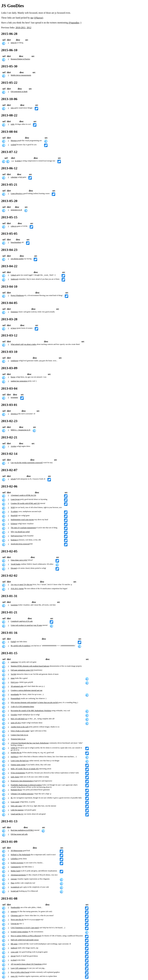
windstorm (15, 361)
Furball (13, 642)
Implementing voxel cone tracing (22, 520)
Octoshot (14, 715)
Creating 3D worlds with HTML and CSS (25, 503)
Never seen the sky (17, 920)
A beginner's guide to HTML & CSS (23, 495)
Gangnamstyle (16, 867)
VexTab (13, 674)
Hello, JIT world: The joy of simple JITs (25, 769)
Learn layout (15, 499)
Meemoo (14, 141)
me (32, 18)
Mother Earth (15, 871)
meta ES (14, 43)
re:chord (14, 960)
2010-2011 (21, 28)
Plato (13, 883)
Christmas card (16, 916)
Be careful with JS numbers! (21, 646)
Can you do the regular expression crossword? (27, 463)
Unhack (14, 275)
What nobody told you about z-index (24, 344)
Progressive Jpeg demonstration (22, 781)
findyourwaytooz (17, 536)
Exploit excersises (17, 863)
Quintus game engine (18, 765)
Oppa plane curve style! (19, 560)
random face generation (19, 381)
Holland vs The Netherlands (21, 855)
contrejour (14, 662)
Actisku (14, 446)
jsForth (13, 479)
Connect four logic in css (20, 735)
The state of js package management (23, 528)
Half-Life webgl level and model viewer (25, 940)
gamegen (14, 911)
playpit (13, 956)
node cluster (15, 777)
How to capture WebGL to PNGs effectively (26, 936)
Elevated (14, 568)
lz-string (18, 161)
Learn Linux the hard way (20, 761)
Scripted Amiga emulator (20, 932)
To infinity (15, 511)
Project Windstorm (17, 295)
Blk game (14, 944)
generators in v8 (16, 210)
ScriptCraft (15, 891)
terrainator (14, 397)
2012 (29, 28)
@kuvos (38, 18)
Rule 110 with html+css (19, 719)
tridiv (13, 124)
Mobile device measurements (21, 75)
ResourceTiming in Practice (21, 59)
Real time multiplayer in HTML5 (22, 830)
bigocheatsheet (16, 242)
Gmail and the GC (17, 814)
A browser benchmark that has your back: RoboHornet (30, 743)
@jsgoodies (74, 23)
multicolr (14, 948)
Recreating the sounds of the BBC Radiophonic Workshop (31, 711)
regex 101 (14, 976)
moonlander (15, 694)
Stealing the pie (16, 753)
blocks (13, 377)
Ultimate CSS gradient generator (22, 794)
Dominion (14, 312)
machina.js (15, 757)
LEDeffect (14, 859)
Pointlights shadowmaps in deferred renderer (26, 785)
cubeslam (14, 177)
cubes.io (14, 226)
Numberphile (15, 907)
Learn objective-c (17, 193)
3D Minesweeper (17, 851)
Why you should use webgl (20, 532)
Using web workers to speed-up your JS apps (26, 625)
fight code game (16, 806)
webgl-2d (14, 748)
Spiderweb (15, 279)
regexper (14, 879)
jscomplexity (15, 887)
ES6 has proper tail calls (19, 834)
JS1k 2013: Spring (17, 589)
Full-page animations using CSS (22, 670)
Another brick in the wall (20, 727)
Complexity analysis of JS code (22, 621)
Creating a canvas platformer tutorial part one (27, 690)
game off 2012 (16, 723)
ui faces (14, 328)
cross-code (15, 952)
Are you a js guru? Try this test (22, 585)
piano (13, 678)
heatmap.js (15, 540)
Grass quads (15, 802)
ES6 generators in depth (19, 92)
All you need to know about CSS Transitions (26, 964)
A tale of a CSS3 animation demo (22, 707)
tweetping (14, 605)
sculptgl (14, 145)
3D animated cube (17, 686)
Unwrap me (15, 924)
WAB (13, 507)
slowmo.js (14, 414)
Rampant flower (16, 790)
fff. (12, 798)
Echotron (14, 524)
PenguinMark (16, 698)
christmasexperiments (18, 875)
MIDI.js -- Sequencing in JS (21, 430)
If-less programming (18, 773)
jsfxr (12, 108)
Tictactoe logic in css (18, 739)
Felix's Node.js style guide (20, 731)
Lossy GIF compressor (19, 968)
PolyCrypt (14, 682)
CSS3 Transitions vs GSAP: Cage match (25, 928)
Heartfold (14, 516)
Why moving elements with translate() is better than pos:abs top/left (34, 702)
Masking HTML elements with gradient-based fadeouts (30, 666)
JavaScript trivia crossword (20, 544)
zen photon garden (17, 259)
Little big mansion (17, 810)
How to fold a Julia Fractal (20, 972)
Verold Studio (16, 564)
